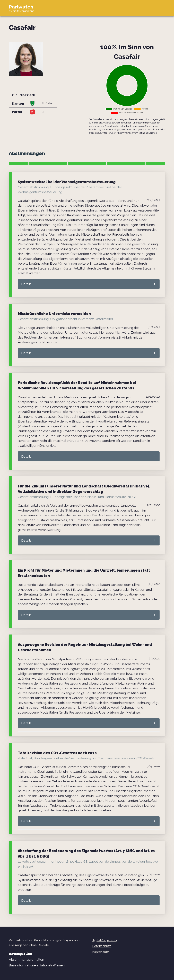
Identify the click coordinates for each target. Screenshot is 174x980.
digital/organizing (105, 940)
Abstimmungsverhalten (26, 959)
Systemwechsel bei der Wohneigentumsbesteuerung (67, 182)
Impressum (101, 952)
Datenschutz (101, 946)
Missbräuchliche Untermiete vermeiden (54, 314)
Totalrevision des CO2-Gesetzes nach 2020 (57, 753)
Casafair (22, 28)
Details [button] (26, 284)
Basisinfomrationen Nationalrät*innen (37, 965)
